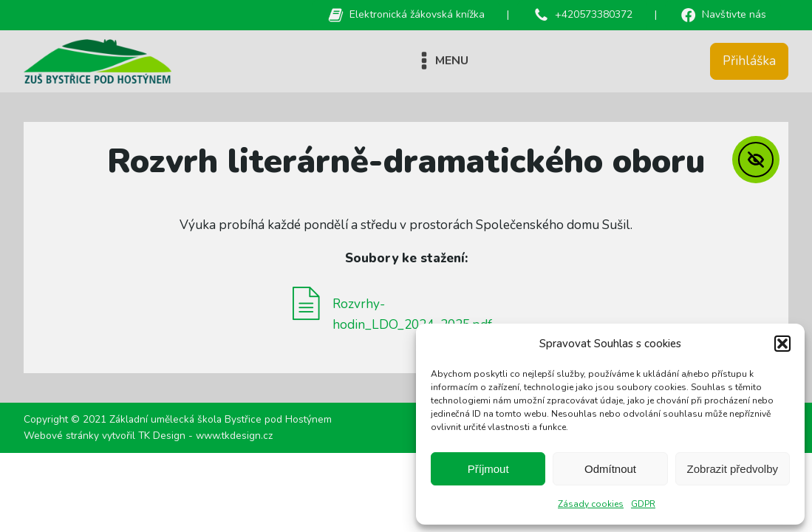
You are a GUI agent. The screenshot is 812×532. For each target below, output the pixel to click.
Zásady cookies (591, 504)
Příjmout (488, 469)
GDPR (643, 504)
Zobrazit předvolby (733, 469)
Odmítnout (610, 469)
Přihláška (749, 61)
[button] (782, 344)
